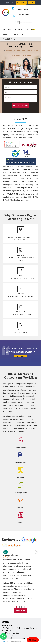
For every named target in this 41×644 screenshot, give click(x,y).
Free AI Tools (18, 34)
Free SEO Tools (9, 39)
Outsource (18, 29)
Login (31, 3)
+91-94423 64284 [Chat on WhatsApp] (22, 9)
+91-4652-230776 (22, 15)
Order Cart (10, 3)
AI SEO (31, 29)
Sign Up (21, 3)
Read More (20, 610)
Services (6, 29)
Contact (6, 34)
